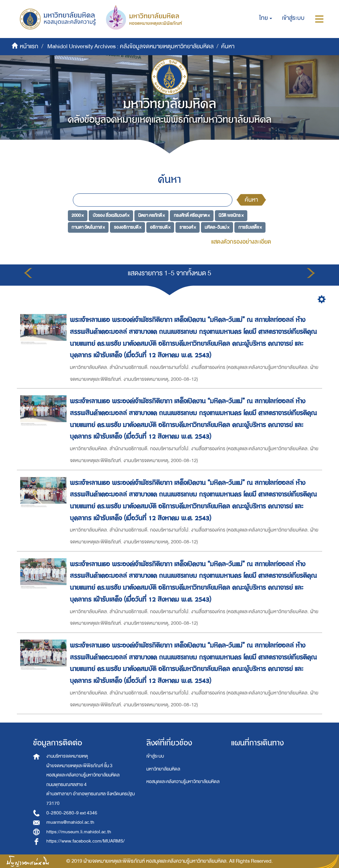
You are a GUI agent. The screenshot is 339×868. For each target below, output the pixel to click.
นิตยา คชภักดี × (151, 215)
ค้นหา (251, 200)
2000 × (78, 215)
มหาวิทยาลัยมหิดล (163, 769)
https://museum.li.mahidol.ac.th (79, 832)
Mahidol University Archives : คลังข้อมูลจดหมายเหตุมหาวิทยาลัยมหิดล (130, 46)
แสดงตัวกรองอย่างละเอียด (241, 242)
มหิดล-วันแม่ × (217, 227)
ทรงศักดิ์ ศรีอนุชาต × (192, 215)
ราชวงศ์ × (188, 227)
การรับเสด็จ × (250, 227)
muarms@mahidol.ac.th (70, 822)
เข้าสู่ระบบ (155, 756)
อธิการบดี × (160, 227)
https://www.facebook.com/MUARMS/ (86, 841)
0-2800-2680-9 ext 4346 (72, 813)
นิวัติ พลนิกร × (231, 215)
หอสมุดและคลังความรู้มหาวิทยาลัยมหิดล (183, 782)
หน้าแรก (29, 46)
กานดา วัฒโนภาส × (88, 227)
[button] (266, 18)
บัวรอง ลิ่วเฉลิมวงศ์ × (111, 215)
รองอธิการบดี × (128, 227)
